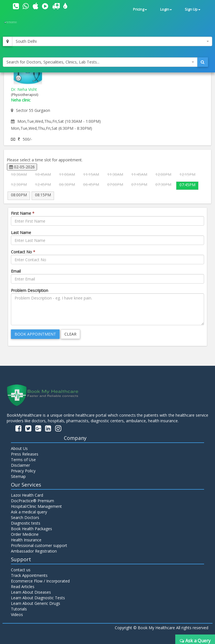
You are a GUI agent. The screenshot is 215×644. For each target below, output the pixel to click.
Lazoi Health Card (27, 495)
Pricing (140, 9)
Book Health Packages (31, 529)
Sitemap (18, 476)
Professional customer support (39, 545)
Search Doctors (25, 517)
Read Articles (23, 587)
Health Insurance (26, 540)
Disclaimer (20, 465)
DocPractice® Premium (32, 501)
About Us (19, 448)
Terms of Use (23, 460)
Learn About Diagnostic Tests (38, 598)
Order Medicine (25, 534)
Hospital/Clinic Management (36, 506)
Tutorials (19, 609)
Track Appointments (29, 575)
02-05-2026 (22, 167)
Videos (17, 614)
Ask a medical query (29, 512)
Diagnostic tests (26, 523)
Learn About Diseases (31, 592)
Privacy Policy (23, 471)
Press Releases (25, 454)
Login (166, 9)
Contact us (21, 570)
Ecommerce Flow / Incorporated (40, 581)
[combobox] (112, 41)
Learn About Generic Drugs (36, 603)
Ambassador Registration (34, 551)
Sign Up (193, 9)
